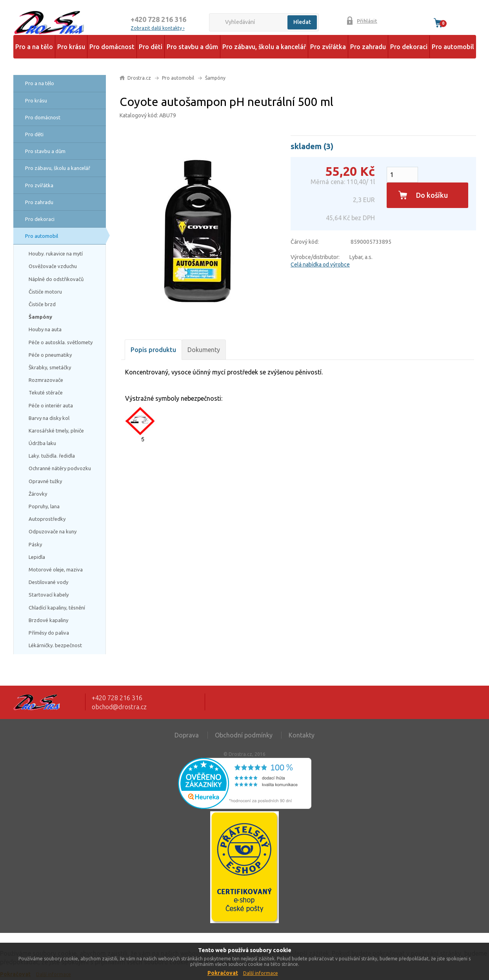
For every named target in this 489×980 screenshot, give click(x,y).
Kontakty (302, 735)
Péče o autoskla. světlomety (61, 342)
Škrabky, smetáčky (50, 367)
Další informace (261, 973)
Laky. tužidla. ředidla (52, 456)
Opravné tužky (45, 481)
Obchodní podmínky (244, 735)
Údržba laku (42, 443)
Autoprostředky (47, 519)
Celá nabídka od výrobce (320, 265)
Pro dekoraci (409, 47)
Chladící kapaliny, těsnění (57, 608)
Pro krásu (71, 47)
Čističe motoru (45, 292)
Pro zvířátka (328, 47)
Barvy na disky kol (49, 418)
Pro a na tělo (34, 47)
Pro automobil (453, 47)
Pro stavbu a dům (192, 47)
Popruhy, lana (44, 506)
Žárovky (38, 494)
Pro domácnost (112, 47)
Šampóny (40, 317)
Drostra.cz (139, 78)
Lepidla (37, 557)
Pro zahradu (368, 47)
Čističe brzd (42, 304)
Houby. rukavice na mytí (56, 254)
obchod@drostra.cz (119, 707)
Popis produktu (153, 350)
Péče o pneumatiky (50, 355)
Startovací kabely (49, 595)
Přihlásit (367, 21)
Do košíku (432, 195)
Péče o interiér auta (51, 405)
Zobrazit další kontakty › (157, 28)
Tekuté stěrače (46, 392)
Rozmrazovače (46, 380)
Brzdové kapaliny (48, 620)
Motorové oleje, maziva (56, 569)
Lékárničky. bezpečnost (55, 645)
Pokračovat (223, 973)
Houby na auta (45, 329)
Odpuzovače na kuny (53, 531)
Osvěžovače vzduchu (53, 266)
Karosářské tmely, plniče (56, 431)
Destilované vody (48, 582)
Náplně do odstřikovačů (56, 279)
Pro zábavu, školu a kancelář (264, 47)
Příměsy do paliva (49, 633)
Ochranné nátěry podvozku (60, 468)
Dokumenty (204, 350)
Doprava (187, 735)
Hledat (302, 22)
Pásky (35, 544)
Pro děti (151, 47)
